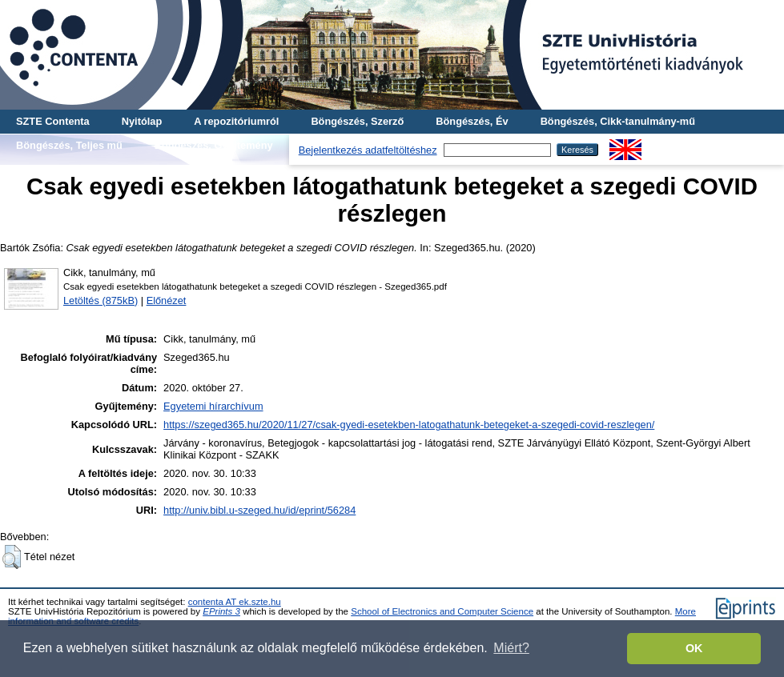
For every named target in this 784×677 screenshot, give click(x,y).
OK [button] (694, 648)
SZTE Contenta (53, 121)
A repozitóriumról (236, 121)
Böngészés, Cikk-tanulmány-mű (618, 121)
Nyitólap (142, 121)
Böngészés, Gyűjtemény (214, 145)
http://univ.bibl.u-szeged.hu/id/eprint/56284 (259, 510)
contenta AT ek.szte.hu (235, 602)
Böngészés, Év (472, 121)
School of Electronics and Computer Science (442, 611)
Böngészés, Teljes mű (69, 145)
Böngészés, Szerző (357, 121)
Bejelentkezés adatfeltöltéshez (368, 150)
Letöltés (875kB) (101, 300)
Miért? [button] (511, 648)
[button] (12, 557)
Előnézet (167, 300)
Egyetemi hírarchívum (213, 406)
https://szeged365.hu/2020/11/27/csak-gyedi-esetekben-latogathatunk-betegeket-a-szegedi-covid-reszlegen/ (409, 425)
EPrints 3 (221, 611)
